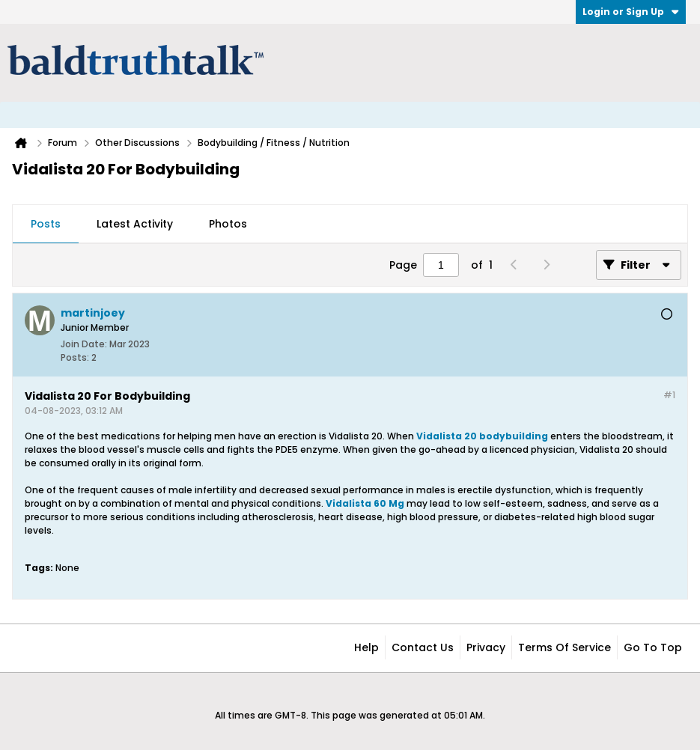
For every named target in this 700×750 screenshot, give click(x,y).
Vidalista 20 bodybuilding (482, 436)
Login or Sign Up (631, 12)
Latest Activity (135, 224)
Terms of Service (564, 647)
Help (366, 647)
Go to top (653, 647)
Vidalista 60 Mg (365, 503)
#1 (669, 395)
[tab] (46, 225)
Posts (46, 224)
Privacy (486, 647)
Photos (228, 224)
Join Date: (84, 344)
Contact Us (423, 647)
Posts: (75, 357)
